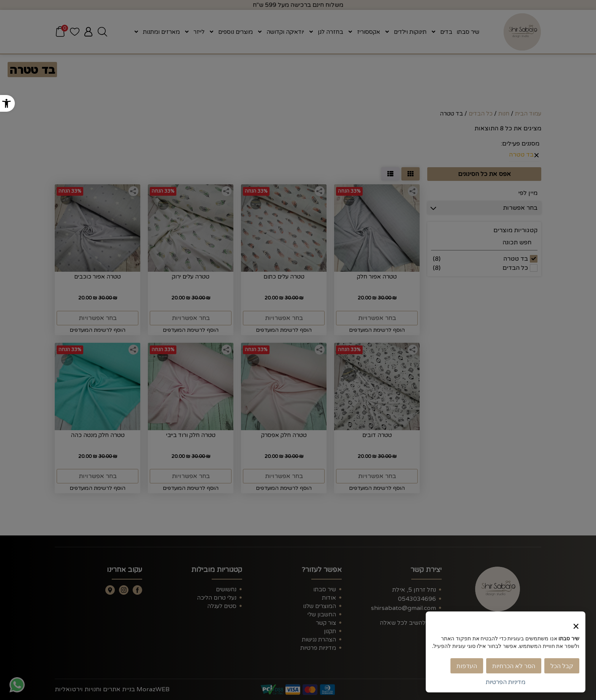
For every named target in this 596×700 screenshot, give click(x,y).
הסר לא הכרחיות (517, 666)
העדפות (470, 666)
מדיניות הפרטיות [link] (509, 682)
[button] (7, 103)
